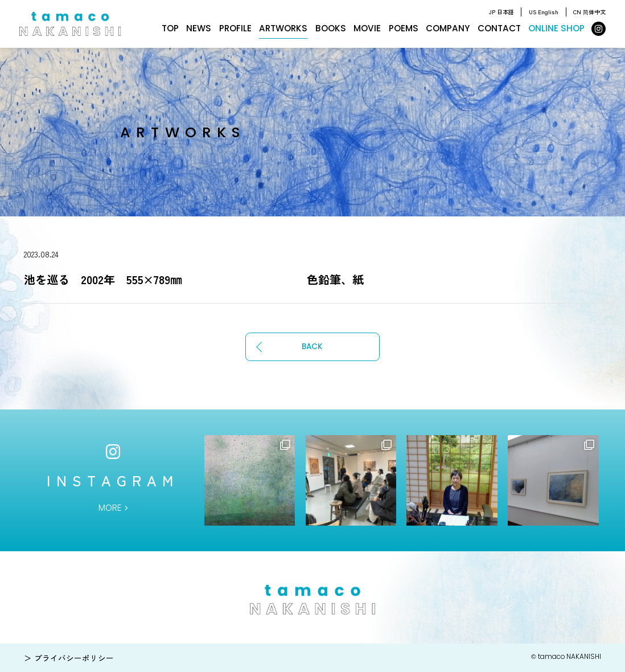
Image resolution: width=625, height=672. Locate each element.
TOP (170, 28)
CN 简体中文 (589, 12)
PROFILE (235, 28)
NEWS (199, 28)
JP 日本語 (501, 12)
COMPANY (448, 28)
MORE (110, 508)
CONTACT (499, 28)
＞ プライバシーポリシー (69, 658)
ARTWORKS (283, 28)
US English (544, 12)
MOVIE (367, 28)
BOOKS (331, 28)
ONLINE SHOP (556, 28)
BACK (312, 347)
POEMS (404, 28)
